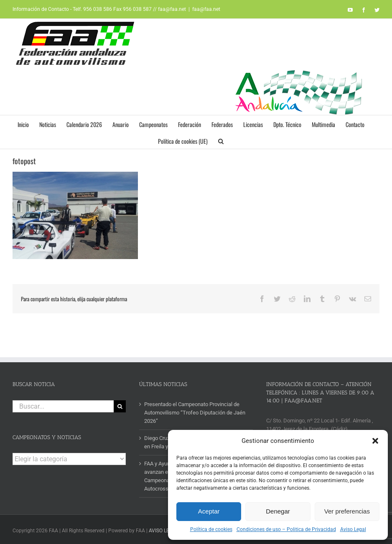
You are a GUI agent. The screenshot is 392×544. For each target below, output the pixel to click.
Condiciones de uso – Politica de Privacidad (286, 529)
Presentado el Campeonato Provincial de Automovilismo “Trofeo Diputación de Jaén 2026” (195, 413)
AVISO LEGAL (164, 531)
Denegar (278, 511)
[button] (375, 441)
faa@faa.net (206, 9)
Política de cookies (211, 529)
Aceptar (209, 511)
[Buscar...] (63, 406)
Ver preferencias (347, 511)
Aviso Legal (353, 529)
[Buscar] (120, 406)
